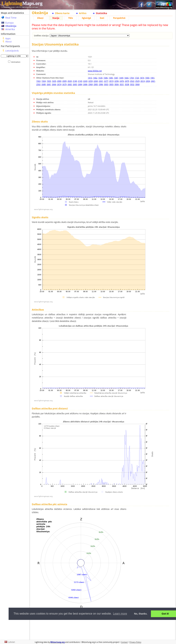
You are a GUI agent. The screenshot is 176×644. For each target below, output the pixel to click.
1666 (126, 78)
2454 (148, 81)
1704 (132, 78)
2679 (65, 84)
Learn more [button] (120, 614)
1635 (54, 81)
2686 (85, 84)
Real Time (11, 18)
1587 (116, 78)
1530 (100, 78)
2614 (143, 81)
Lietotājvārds (12, 51)
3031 (122, 84)
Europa (9, 23)
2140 (75, 81)
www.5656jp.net (95, 71)
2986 (101, 84)
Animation (17, 62)
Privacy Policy (135, 642)
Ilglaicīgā (86, 18)
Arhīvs (83, 13)
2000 (59, 81)
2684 (80, 84)
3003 (106, 84)
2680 (44, 84)
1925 (49, 81)
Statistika (101, 13)
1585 (111, 78)
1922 (38, 81)
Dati (102, 18)
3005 (111, 84)
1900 (147, 78)
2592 (38, 84)
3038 (127, 84)
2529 (137, 81)
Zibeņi (40, 18)
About (9, 42)
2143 (80, 81)
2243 (85, 81)
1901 (153, 78)
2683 (75, 84)
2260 (96, 81)
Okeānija (11, 26)
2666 (54, 84)
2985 (96, 84)
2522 (132, 81)
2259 (90, 81)
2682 (70, 84)
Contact (124, 642)
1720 (137, 78)
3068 (137, 84)
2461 (153, 81)
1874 (142, 78)
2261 (101, 81)
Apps (8, 38)
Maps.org (22, 3)
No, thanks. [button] (141, 614)
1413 (90, 78)
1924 (44, 81)
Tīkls (71, 18)
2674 (59, 84)
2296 (117, 81)
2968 (90, 84)
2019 (111, 81)
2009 (65, 81)
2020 (70, 81)
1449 (121, 78)
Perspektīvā (119, 18)
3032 (132, 84)
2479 (127, 81)
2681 (49, 84)
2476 (122, 81)
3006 (117, 84)
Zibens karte (62, 13)
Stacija (56, 18)
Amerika (10, 29)
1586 (106, 78)
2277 (106, 81)
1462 (95, 78)
